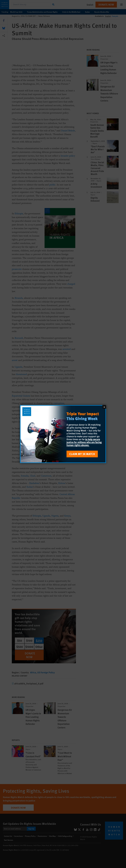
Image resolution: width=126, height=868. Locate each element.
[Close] (104, 407)
